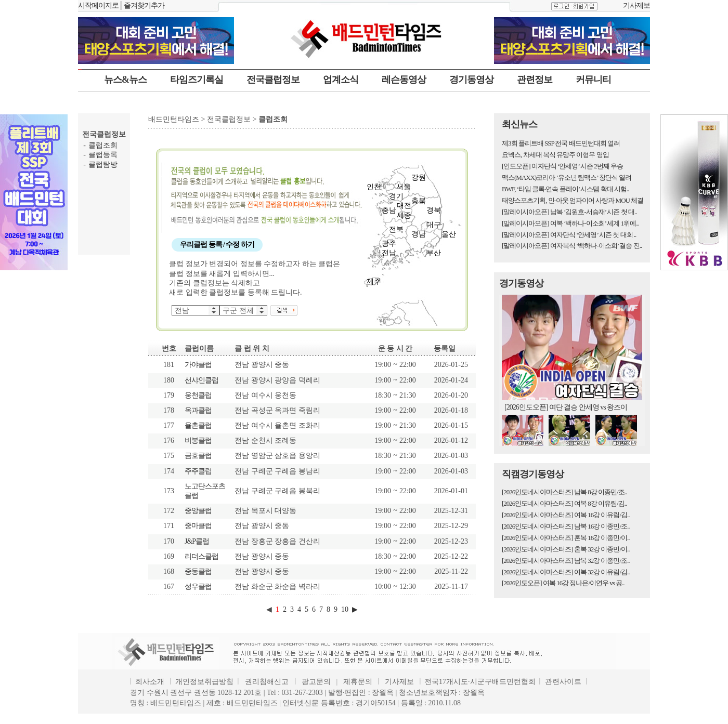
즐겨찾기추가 (144, 5)
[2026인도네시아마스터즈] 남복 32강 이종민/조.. (566, 561)
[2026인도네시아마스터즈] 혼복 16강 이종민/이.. (566, 538)
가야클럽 (198, 365)
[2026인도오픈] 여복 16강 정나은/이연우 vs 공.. (563, 583)
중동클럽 (198, 571)
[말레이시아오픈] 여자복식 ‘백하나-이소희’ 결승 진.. (572, 246)
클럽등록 (103, 155)
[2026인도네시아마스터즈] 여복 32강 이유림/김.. (566, 572)
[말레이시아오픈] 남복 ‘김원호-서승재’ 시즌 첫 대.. (569, 212)
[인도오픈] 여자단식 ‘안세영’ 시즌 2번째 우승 (562, 166)
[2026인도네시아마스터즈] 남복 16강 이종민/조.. (566, 526)
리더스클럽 (201, 556)
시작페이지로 (98, 5)
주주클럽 (198, 471)
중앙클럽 (198, 511)
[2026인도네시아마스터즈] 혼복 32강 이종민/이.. (566, 549)
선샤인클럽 (201, 380)
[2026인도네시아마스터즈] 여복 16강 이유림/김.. (566, 515)
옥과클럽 (198, 410)
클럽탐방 (103, 164)
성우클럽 (198, 587)
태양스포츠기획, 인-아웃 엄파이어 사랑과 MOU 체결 (573, 200)
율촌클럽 (198, 425)
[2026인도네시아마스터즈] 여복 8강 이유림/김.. (564, 503)
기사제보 (636, 5)
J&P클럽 (197, 541)
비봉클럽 (198, 440)
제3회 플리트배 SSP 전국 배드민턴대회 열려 (561, 143)
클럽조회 (103, 145)
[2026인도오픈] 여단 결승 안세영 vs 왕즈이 (566, 407)
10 (345, 609)
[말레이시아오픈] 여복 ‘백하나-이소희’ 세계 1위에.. (570, 223)
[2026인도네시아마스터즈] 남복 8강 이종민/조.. (564, 492)
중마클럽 (198, 526)
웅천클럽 (198, 395)
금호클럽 (198, 456)
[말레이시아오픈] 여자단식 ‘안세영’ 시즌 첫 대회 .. (569, 235)
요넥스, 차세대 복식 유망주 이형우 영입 (555, 155)
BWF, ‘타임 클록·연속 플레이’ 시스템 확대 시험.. (565, 189)
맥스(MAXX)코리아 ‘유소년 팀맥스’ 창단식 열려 (567, 177)
